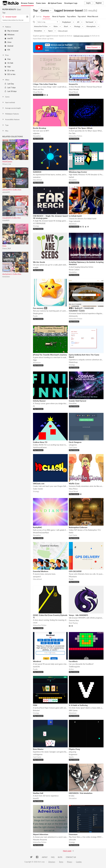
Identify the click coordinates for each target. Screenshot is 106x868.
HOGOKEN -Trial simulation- (81, 793)
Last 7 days (10, 87)
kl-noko (72, 796)
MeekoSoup (73, 362)
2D (78, 22)
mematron (37, 177)
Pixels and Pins (38, 89)
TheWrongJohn (74, 667)
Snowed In (73, 84)
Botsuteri (36, 710)
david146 (36, 667)
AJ (34, 406)
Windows (9, 35)
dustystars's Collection (12, 274)
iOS (7, 50)
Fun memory (38, 308)
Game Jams (41, 3)
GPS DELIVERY (75, 571)
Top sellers (71, 16)
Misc (5, 131)
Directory (52, 862)
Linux (8, 42)
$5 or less (9, 70)
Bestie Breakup (40, 128)
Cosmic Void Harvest (78, 401)
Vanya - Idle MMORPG (78, 615)
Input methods (9, 102)
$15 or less (10, 74)
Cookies (79, 862)
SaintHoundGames (40, 447)
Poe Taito (72, 133)
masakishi (6, 220)
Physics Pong (74, 749)
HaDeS (71, 177)
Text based (89, 22)
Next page (67, 851)
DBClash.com (39, 483)
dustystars (6, 277)
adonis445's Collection (12, 190)
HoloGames (7, 161)
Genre (6, 97)
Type (5, 125)
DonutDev (73, 403)
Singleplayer (67, 22)
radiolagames (38, 754)
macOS (9, 38)
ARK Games (73, 710)
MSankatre (73, 577)
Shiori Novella (74, 89)
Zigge (35, 360)
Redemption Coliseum (78, 527)
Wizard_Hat (7, 164)
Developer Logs (71, 3)
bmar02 (36, 798)
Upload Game (55, 3)
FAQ (53, 857)
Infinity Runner (39, 401)
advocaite (72, 840)
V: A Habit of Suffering (78, 705)
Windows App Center (78, 172)
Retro (56, 26)
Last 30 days (11, 91)
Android (9, 46)
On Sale (9, 63)
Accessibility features (11, 119)
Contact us (71, 857)
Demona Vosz (74, 620)
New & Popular (59, 16)
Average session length (11, 108)
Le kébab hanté (75, 216)
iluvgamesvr (73, 754)
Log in (88, 3)
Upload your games (81, 36)
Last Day (9, 84)
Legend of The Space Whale (81, 128)
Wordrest (37, 661)
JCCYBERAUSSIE (39, 223)
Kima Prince (73, 489)
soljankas (36, 133)
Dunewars (73, 834)
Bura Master (38, 749)
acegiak (36, 267)
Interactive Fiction (41, 26)
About (45, 857)
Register (99, 3)
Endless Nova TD (40, 442)
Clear (19, 9)
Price (5, 55)
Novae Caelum (74, 270)
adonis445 (6, 192)
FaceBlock (73, 661)
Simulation (38, 31)
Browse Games (27, 3)
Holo (4, 246)
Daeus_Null (6, 248)
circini (35, 623)
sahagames (73, 445)
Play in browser (12, 31)
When (6, 80)
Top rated (82, 16)
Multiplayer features (11, 114)
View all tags (63, 31)
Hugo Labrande (74, 221)
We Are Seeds (39, 262)
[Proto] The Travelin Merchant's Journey (50, 355)
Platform (7, 27)
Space (50, 31)
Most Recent (93, 16)
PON (35, 705)
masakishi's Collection (12, 218)
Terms (61, 862)
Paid (8, 67)
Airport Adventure (41, 834)
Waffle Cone (74, 483)
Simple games (38, 313)
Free (8, 59)
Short (66, 26)
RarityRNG (37, 527)
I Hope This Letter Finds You (45, 84)
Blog (60, 857)
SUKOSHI (37, 172)
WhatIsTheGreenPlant (41, 533)
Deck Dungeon (75, 442)
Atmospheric (91, 26)
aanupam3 (37, 577)
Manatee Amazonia (40, 840)
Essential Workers (41, 571)
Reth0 (71, 533)
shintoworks (73, 316)
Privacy (70, 862)
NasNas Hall (38, 793)
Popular (47, 16)
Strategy (77, 26)
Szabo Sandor (38, 489)
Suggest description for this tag (13, 20)
